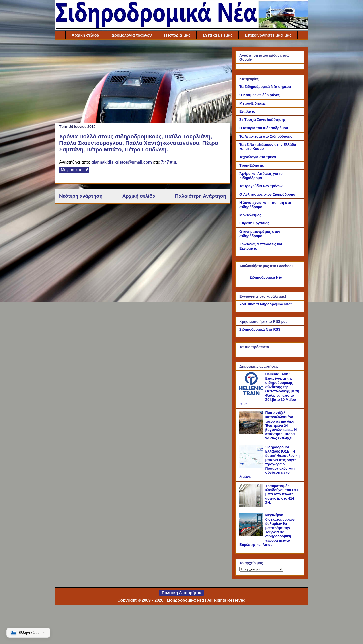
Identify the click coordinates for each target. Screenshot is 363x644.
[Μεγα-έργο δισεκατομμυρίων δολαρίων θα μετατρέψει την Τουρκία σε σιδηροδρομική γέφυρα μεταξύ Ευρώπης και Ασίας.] (252, 535)
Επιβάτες (247, 111)
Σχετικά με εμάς (218, 35)
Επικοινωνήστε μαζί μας (268, 35)
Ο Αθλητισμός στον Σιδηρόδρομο (267, 194)
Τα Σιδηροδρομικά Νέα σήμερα (265, 87)
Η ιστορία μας (177, 35)
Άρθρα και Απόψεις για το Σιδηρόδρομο (261, 176)
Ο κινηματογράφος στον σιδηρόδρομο (260, 234)
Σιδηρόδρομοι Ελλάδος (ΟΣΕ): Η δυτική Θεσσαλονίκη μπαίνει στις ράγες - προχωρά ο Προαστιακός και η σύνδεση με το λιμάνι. (270, 462)
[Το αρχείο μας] (261, 569)
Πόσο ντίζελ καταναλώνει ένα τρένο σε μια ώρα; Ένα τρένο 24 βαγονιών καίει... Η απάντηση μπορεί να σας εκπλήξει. (281, 425)
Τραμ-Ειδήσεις (252, 165)
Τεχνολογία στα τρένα (258, 157)
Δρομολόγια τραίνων (131, 35)
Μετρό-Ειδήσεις (253, 103)
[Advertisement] (143, 82)
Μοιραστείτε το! (74, 170)
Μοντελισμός (250, 215)
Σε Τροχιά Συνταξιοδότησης (263, 120)
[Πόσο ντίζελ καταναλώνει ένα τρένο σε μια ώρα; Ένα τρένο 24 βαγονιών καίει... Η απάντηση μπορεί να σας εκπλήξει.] (252, 433)
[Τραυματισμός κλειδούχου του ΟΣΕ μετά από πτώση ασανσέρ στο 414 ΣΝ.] (252, 506)
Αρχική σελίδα (85, 35)
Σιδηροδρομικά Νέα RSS (260, 329)
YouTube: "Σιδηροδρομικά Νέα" (266, 304)
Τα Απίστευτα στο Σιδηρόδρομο (266, 136)
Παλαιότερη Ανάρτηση (201, 196)
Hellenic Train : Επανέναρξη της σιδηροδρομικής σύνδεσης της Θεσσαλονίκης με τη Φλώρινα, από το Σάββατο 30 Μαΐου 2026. (269, 389)
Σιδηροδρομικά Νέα (266, 277)
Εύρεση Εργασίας (254, 223)
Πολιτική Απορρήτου (181, 593)
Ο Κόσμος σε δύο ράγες (260, 95)
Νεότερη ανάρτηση (81, 196)
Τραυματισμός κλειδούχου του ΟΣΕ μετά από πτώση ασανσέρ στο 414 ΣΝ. (282, 494)
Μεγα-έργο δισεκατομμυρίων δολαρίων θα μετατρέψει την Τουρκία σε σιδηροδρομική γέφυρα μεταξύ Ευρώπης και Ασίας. (267, 530)
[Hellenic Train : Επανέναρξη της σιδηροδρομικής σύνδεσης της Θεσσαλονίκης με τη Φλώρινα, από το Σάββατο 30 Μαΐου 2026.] (252, 394)
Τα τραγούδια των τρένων (261, 186)
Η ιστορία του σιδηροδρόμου (264, 128)
